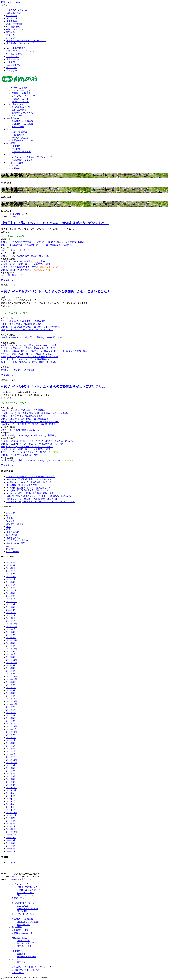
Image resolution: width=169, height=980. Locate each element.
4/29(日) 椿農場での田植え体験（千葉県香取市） (25, 410)
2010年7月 (11, 818)
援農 (8, 527)
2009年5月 (11, 843)
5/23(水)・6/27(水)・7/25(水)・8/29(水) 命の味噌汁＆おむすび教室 (32, 444)
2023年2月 (11, 596)
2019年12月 (12, 624)
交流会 (10, 518)
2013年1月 (11, 757)
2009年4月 (11, 846)
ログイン (11, 863)
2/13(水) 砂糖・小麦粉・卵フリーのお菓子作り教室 (26, 264)
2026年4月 (11, 563)
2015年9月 (11, 682)
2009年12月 (12, 832)
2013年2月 (11, 754)
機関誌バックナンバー (17, 29)
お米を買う (12, 62)
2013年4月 (11, 749)
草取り (10, 546)
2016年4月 (11, 671)
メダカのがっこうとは (17, 10)
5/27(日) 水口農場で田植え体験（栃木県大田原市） (26, 419)
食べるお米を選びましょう (24, 107)
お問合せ (11, 38)
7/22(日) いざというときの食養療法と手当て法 (24, 452)
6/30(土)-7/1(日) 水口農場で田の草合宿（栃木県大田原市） (29, 424)
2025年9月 (11, 574)
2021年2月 (11, 615)
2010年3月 (11, 824)
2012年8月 (11, 768)
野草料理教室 (13, 552)
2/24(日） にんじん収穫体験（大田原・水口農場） (25, 256)
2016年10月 (12, 663)
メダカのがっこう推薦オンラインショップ (26, 41)
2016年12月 (12, 660)
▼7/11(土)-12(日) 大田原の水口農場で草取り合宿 (30, 493)
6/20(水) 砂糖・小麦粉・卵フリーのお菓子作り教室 (26, 449)
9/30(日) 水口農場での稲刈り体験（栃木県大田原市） (27, 330)
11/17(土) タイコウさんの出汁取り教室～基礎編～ (25, 359)
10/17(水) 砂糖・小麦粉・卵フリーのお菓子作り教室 (26, 354)
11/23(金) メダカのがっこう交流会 (18, 370)
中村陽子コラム (14, 27)
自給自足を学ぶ (14, 65)
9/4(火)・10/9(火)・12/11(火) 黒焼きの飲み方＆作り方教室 (29, 345)
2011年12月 (12, 788)
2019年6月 (11, 632)
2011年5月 (11, 799)
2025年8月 (11, 577)
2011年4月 (11, 801)
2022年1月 (11, 613)
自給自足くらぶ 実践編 (22, 124)
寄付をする (12, 70)
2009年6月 (11, 840)
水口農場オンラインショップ (20, 43)
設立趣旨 (16, 149)
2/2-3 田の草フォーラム (13, 275)
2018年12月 (12, 640)
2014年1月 (11, 724)
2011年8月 (11, 793)
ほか (8, 515)
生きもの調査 (13, 532)
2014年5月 (11, 713)
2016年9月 (11, 665)
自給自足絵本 (18, 135)
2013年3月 (11, 751)
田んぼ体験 (12, 16)
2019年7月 (11, 629)
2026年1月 (11, 571)
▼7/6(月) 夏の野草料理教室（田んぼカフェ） (28, 490)
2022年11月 (12, 602)
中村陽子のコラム (15, 54)
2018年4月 (11, 646)
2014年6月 (11, 710)
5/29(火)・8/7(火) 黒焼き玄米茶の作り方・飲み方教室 (27, 447)
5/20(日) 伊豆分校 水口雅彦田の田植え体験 (22, 416)
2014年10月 (12, 704)
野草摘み (11, 549)
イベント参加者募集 (16, 48)
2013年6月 (11, 743)
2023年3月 (11, 593)
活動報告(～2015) (20, 930)
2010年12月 (12, 813)
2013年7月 (11, 740)
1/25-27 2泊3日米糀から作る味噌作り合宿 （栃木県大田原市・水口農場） (37, 245)
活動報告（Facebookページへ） (21, 51)
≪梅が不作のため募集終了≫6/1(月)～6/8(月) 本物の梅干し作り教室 (39, 496)
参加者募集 (12, 21)
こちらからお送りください (21, 879)
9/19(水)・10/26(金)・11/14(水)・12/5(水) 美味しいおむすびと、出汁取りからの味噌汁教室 (44, 351)
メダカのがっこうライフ (23, 96)
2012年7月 (11, 771)
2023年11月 (12, 590)
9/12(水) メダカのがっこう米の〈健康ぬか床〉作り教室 (28, 348)
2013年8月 (11, 738)
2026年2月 (11, 568)
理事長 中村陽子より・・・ (25, 93)
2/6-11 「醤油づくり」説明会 (15, 250)
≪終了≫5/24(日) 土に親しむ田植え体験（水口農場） (32, 499)
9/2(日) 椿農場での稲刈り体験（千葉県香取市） (24, 321)
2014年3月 (11, 718)
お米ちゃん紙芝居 (20, 138)
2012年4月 (11, 779)
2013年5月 (11, 746)
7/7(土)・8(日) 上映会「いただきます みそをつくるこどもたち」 (32, 460)
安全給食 (11, 521)
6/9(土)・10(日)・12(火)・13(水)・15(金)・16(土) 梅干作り (29, 435)
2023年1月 (11, 599)
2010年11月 (12, 815)
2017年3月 (11, 657)
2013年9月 (11, 735)
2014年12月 (12, 701)
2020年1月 (11, 621)
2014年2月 (11, 721)
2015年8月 (11, 685)
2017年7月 (11, 654)
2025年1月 (11, 585)
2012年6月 (11, 774)
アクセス (11, 35)
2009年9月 (11, 838)
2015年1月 (11, 699)
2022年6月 (11, 604)
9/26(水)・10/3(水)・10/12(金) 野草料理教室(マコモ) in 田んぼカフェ (34, 337)
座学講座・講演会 (15, 524)
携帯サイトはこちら (11, 2)
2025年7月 (11, 579)
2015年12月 (12, 676)
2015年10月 (12, 679)
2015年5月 (11, 693)
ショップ (11, 154)
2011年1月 (11, 810)
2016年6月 (11, 668)
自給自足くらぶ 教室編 (22, 121)
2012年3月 (11, 782)
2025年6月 (11, 582)
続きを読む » (7, 280)
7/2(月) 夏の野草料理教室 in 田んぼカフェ (21, 430)
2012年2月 (11, 785)
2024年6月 (11, 588)
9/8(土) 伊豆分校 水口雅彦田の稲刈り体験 (21, 324)
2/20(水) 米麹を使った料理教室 (16, 270)
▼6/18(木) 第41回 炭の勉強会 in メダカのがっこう (31, 479)
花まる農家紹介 (19, 110)
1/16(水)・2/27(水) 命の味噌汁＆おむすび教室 (23, 261)
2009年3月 (11, 849)
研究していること (20, 102)
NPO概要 (11, 32)
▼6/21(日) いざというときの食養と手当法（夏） (30, 482)
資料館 (10, 129)
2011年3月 (11, 804)
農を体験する (13, 59)
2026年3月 (11, 565)
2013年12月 (12, 726)
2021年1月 (11, 618)
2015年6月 (11, 690)
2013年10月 (12, 732)
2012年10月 (12, 763)
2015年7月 (11, 688)
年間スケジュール (15, 18)
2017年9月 (11, 652)
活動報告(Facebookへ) (22, 933)
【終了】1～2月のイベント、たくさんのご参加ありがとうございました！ (55, 223)
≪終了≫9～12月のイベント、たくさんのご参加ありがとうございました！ (56, 291)
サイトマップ (13, 57)
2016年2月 (11, 674)
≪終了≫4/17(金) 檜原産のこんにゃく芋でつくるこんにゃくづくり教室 (41, 502)
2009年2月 (11, 851)
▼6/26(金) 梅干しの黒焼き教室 (22, 485)
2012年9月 (11, 765)
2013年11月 (12, 729)
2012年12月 (12, 760)
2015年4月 (11, 696)
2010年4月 (11, 821)
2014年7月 (11, 707)
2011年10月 (12, 790)
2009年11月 (12, 835)
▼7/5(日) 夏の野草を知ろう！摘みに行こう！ (28, 488)
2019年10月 (12, 627)
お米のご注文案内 (15, 24)
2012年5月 (11, 776)
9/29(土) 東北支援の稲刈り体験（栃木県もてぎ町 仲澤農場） (31, 327)
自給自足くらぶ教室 (16, 543)
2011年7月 (11, 796)
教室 (8, 529)
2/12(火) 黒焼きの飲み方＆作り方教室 (19, 267)
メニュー (5, 5)
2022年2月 (11, 610)
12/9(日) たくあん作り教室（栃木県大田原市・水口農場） (29, 362)
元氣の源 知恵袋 (19, 132)
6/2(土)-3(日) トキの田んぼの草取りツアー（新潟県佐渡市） (30, 422)
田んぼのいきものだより (23, 914)
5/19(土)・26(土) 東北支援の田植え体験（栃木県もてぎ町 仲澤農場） (35, 413)
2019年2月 (11, 638)
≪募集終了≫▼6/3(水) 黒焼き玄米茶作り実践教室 (31, 477)
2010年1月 (11, 829)
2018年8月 (11, 643)
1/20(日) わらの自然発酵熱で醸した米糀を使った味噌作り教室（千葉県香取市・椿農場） (44, 242)
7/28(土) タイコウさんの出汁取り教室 (19, 455)
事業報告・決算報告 (21, 152)
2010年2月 (11, 826)
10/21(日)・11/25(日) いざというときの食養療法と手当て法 (29, 357)
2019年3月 (11, 635)
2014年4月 (11, 715)
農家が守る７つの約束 (22, 113)
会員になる (12, 68)
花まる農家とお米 (15, 104)
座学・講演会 (18, 127)
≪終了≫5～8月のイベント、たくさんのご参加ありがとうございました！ (55, 386)
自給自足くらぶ (14, 13)
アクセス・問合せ (15, 163)
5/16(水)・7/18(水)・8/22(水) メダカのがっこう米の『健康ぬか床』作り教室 (37, 441)
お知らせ (11, 513)
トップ (4, 214)
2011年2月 (11, 807)
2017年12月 (12, 649)
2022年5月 (11, 607)
